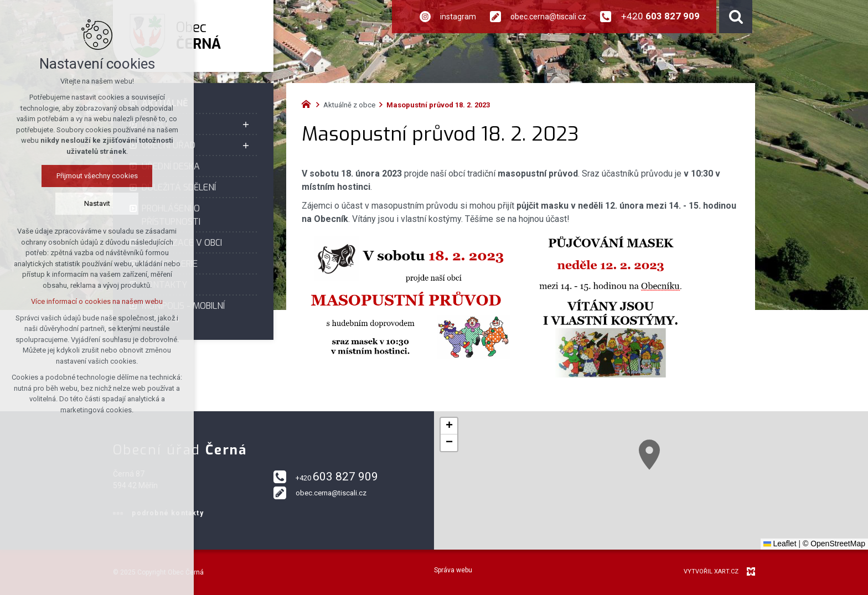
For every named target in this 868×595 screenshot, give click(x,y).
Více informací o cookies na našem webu (97, 301)
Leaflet (780, 544)
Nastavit (97, 203)
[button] (649, 455)
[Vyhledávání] (736, 17)
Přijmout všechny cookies (97, 176)
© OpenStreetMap (834, 544)
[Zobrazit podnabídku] (246, 125)
